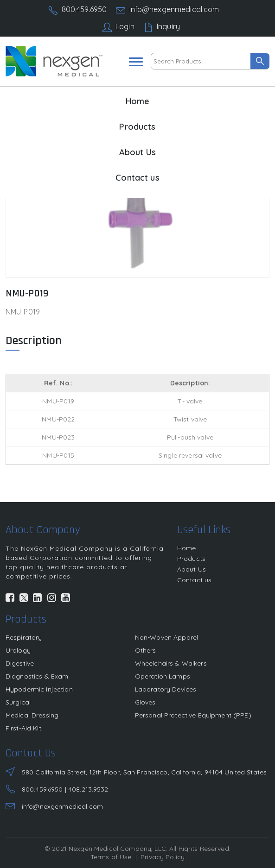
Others (146, 650)
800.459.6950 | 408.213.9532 (65, 789)
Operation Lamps (163, 676)
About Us (137, 152)
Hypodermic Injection (39, 689)
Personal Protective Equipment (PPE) (193, 715)
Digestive (20, 663)
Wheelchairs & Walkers (171, 663)
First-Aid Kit (23, 728)
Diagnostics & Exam (37, 676)
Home (138, 101)
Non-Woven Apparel (166, 637)
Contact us (137, 178)
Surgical (18, 702)
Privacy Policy (163, 857)
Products (137, 127)
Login (125, 26)
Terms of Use (111, 857)
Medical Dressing (32, 715)
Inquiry (168, 26)
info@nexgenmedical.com (174, 9)
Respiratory (24, 637)
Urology (18, 650)
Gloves (145, 702)
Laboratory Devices (166, 689)
